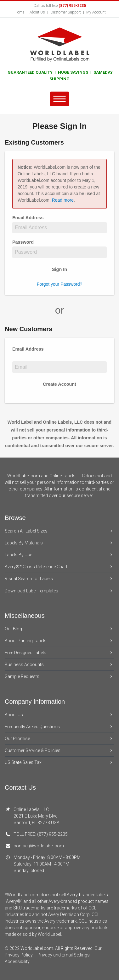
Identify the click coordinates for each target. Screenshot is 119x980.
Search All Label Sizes (59, 531)
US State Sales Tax (59, 763)
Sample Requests (59, 677)
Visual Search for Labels (59, 579)
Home (19, 12)
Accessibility (17, 961)
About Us (37, 12)
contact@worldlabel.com (39, 846)
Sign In (59, 269)
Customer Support (66, 12)
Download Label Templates (59, 591)
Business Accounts (59, 665)
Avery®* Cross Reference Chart (59, 567)
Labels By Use (59, 555)
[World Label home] (60, 44)
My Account (96, 12)
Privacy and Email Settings (64, 955)
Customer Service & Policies (59, 751)
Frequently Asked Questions (59, 727)
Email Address (29, 218)
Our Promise (59, 739)
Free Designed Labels (59, 653)
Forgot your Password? (60, 284)
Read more (63, 200)
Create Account (59, 384)
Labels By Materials (59, 543)
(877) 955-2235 (72, 6)
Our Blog (59, 629)
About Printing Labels (59, 641)
